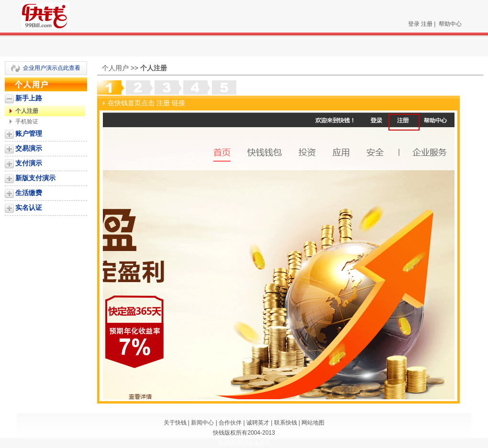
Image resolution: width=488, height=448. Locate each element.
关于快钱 (175, 423)
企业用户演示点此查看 (52, 68)
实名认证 (29, 208)
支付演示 (29, 163)
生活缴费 (29, 193)
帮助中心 (450, 24)
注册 (427, 24)
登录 (414, 24)
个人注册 (27, 111)
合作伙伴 (230, 423)
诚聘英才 (258, 423)
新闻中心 (202, 423)
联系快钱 (286, 423)
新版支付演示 (35, 178)
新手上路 (29, 98)
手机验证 (27, 121)
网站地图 (313, 423)
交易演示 (29, 148)
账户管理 (29, 133)
